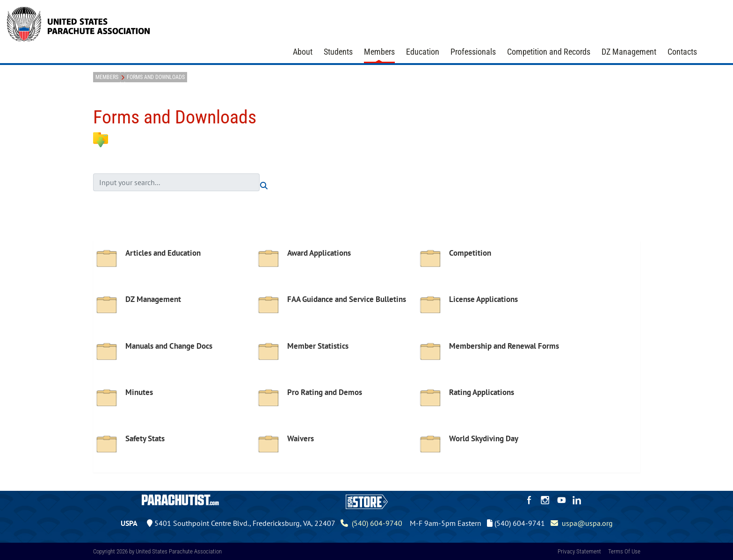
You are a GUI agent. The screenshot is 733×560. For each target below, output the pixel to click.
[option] (174, 266)
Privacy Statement (579, 551)
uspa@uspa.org (582, 523)
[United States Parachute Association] (79, 23)
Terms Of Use (624, 551)
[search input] (176, 182)
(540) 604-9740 (371, 523)
